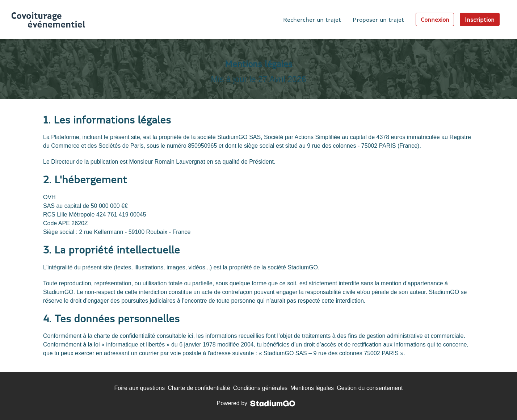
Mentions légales (312, 388)
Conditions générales (260, 388)
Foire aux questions (140, 388)
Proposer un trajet (378, 19)
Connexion (435, 19)
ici (190, 336)
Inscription (480, 19)
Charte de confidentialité (199, 388)
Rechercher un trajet (312, 19)
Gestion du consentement (370, 388)
